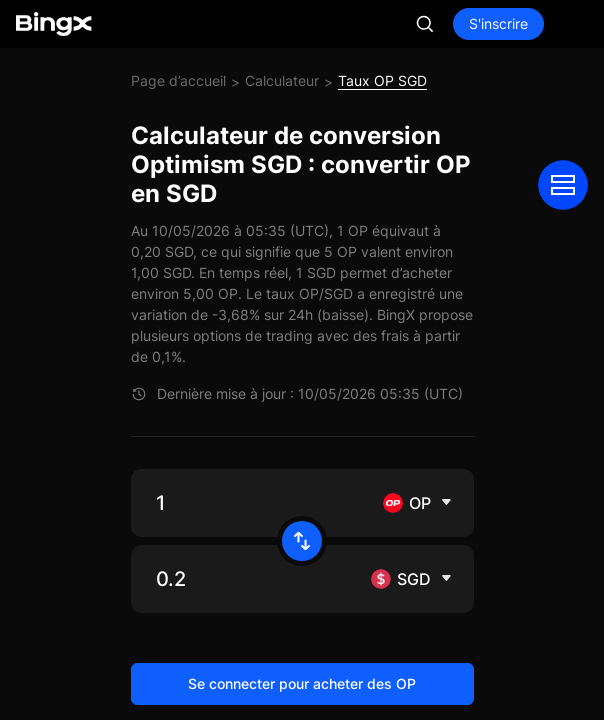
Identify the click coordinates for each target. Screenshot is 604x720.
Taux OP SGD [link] (382, 80)
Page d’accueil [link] (178, 80)
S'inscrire (498, 23)
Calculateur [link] (282, 80)
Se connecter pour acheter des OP (302, 683)
